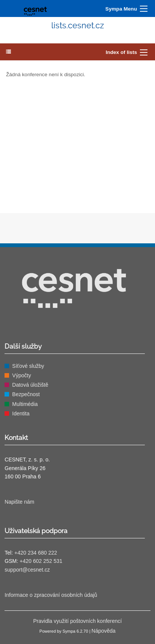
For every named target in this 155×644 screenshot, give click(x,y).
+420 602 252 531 (41, 561)
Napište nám (19, 502)
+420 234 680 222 (36, 553)
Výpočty (21, 375)
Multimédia (25, 404)
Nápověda (104, 631)
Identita (21, 413)
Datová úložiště (30, 385)
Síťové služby (28, 366)
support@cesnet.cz (27, 570)
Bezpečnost (26, 394)
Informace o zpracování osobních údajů (51, 595)
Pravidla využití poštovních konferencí (77, 621)
